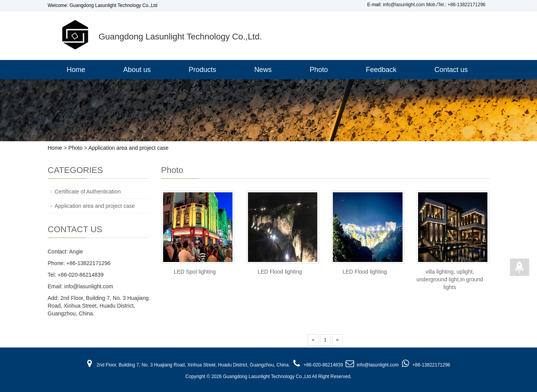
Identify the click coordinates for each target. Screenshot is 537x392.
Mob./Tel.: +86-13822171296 (456, 5)
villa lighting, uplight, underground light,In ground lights (450, 279)
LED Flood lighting (280, 272)
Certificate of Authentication (88, 192)
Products (202, 70)
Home (76, 70)
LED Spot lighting (195, 272)
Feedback (381, 70)
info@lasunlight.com (404, 5)
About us (137, 70)
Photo (319, 70)
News (263, 70)
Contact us (451, 70)
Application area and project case (128, 148)
